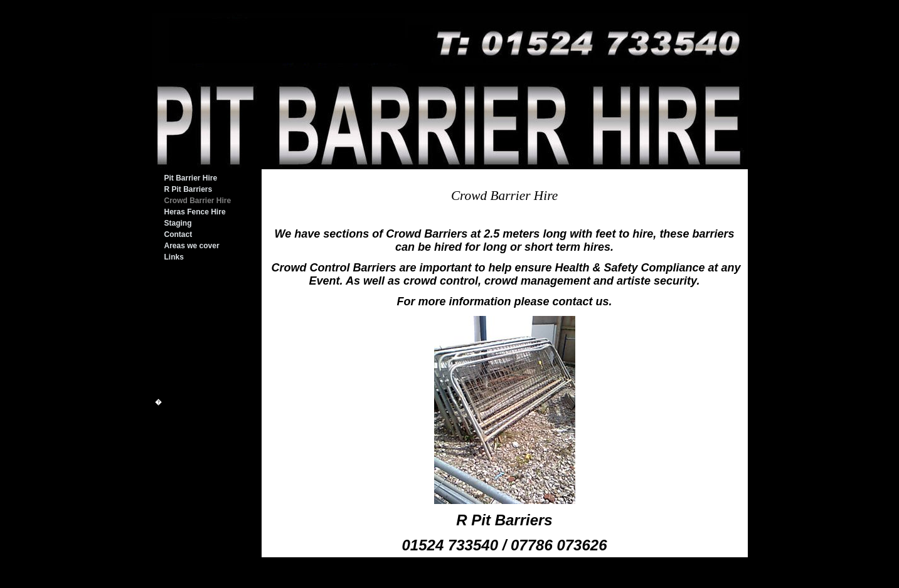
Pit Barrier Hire (191, 178)
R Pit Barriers (189, 189)
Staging (178, 223)
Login (598, 584)
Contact (178, 234)
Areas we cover (192, 246)
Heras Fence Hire (195, 212)
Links (174, 257)
